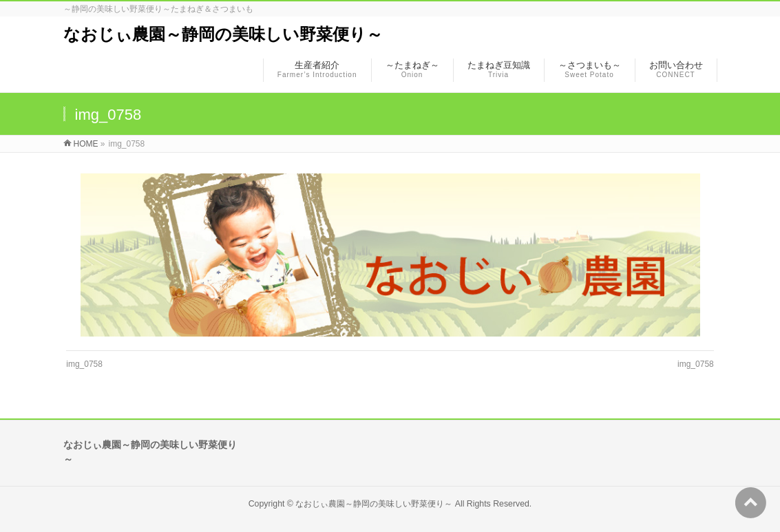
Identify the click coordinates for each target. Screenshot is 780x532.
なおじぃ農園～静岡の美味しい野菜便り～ (223, 34)
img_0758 (84, 364)
